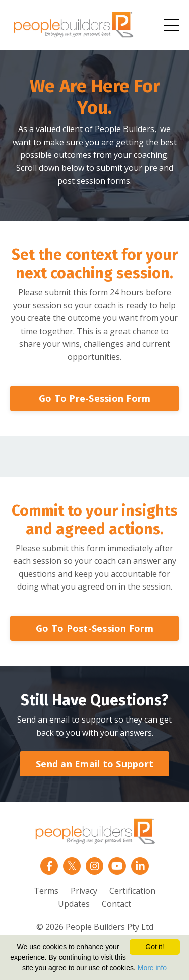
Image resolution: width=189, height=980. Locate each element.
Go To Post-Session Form (94, 628)
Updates (74, 904)
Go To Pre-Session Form (95, 398)
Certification (132, 891)
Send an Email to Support (94, 764)
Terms (46, 891)
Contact (116, 904)
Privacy (84, 891)
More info (152, 968)
